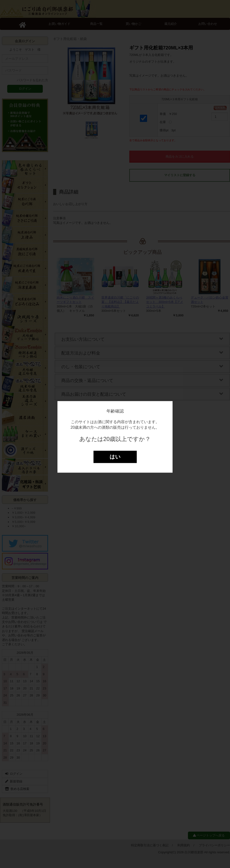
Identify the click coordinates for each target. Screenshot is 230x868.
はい (115, 457)
